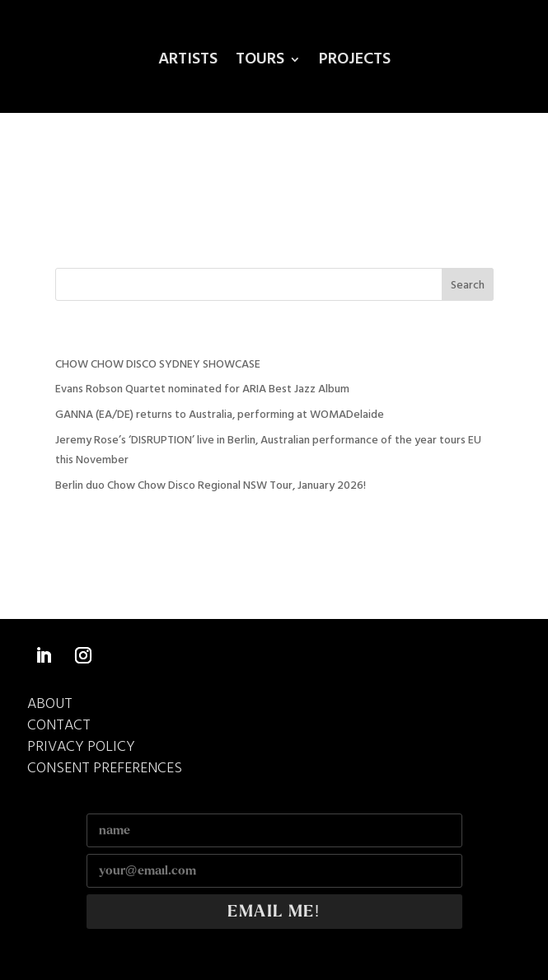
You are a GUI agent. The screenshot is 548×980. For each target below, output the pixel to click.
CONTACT (59, 726)
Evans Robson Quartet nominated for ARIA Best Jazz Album (202, 389)
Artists (188, 63)
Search (468, 286)
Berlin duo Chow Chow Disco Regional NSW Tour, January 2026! (211, 486)
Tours (260, 63)
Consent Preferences (105, 769)
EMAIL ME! (274, 911)
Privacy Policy (81, 747)
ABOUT (50, 704)
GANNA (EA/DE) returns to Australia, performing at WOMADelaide (220, 415)
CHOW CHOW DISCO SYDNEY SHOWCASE (158, 365)
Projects (355, 63)
